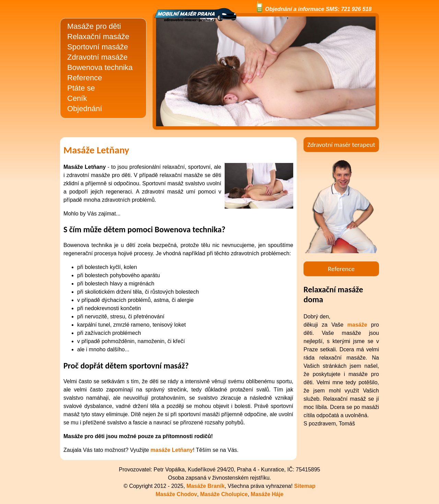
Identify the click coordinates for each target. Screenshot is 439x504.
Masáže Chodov (176, 494)
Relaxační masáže (98, 37)
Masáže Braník (206, 486)
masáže (357, 325)
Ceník (77, 98)
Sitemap (305, 486)
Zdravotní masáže (97, 57)
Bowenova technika (100, 67)
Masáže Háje (267, 494)
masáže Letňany (172, 450)
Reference (85, 78)
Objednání (85, 109)
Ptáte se (81, 88)
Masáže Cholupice (224, 494)
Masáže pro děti (94, 26)
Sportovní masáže (98, 47)
